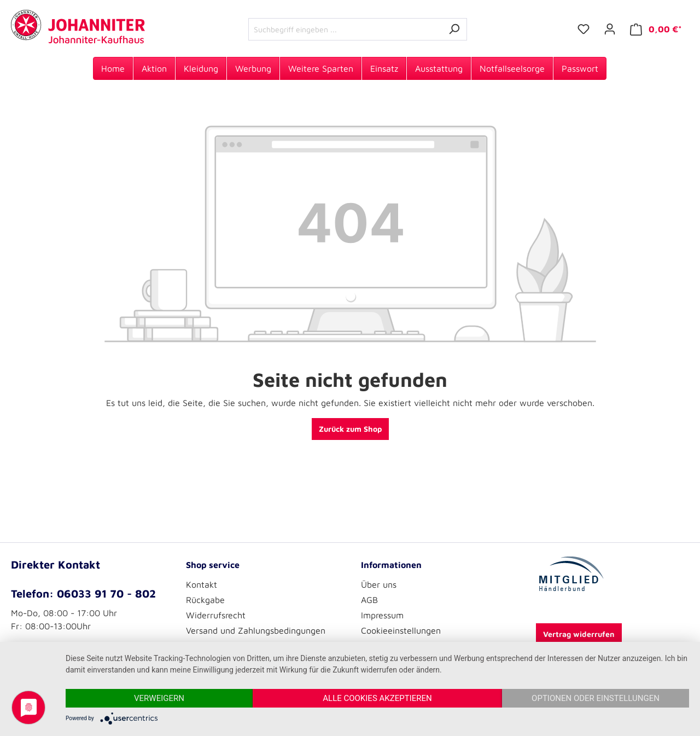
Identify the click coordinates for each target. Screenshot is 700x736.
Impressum (382, 615)
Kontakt (202, 584)
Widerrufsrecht (216, 615)
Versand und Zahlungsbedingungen (256, 630)
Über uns (379, 584)
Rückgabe (205, 600)
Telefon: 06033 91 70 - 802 (83, 593)
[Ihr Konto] (610, 29)
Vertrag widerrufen (579, 634)
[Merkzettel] (584, 29)
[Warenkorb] (656, 29)
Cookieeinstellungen (401, 630)
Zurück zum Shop (350, 429)
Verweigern (159, 698)
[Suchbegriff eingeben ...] (345, 29)
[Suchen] (454, 29)
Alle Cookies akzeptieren (377, 698)
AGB (369, 600)
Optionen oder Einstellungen (596, 698)
